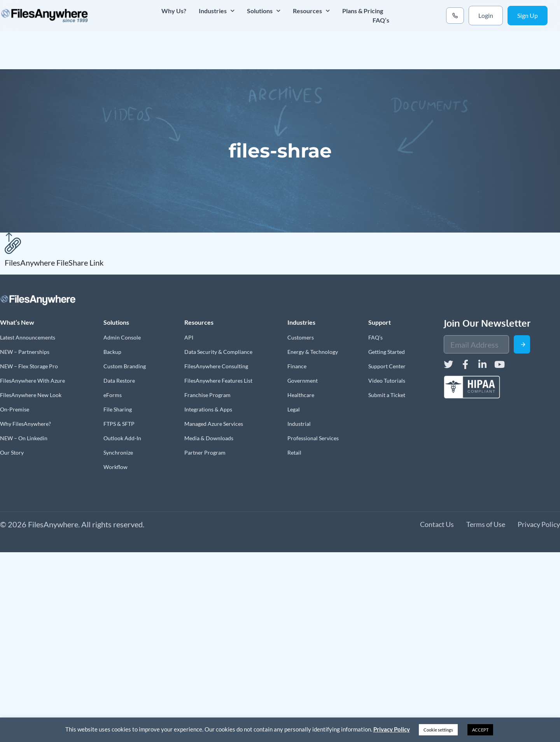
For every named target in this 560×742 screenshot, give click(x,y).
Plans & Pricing (363, 11)
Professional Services (313, 438)
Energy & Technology (313, 352)
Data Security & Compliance (218, 352)
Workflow (115, 467)
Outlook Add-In (122, 438)
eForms (113, 395)
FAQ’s (381, 20)
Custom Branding (125, 366)
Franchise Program (207, 395)
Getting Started (387, 352)
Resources (311, 11)
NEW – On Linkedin (24, 438)
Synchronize (118, 452)
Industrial (299, 424)
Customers (301, 337)
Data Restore (119, 381)
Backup (112, 352)
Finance (297, 366)
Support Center (387, 366)
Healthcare (301, 395)
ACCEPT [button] (480, 730)
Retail (294, 452)
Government (303, 381)
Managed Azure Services (214, 424)
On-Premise (15, 409)
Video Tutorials (387, 381)
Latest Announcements (28, 337)
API (189, 337)
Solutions (264, 11)
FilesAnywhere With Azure (32, 381)
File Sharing (118, 409)
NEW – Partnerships (25, 352)
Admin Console (122, 337)
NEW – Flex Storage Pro (29, 366)
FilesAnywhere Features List (218, 381)
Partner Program (205, 452)
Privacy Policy (392, 729)
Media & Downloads (209, 438)
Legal (294, 409)
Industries (217, 11)
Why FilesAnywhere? (25, 424)
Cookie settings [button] (438, 730)
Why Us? (174, 11)
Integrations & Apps (208, 409)
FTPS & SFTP (119, 424)
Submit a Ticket (387, 395)
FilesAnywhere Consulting (216, 366)
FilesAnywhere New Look (31, 395)
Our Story (12, 452)
